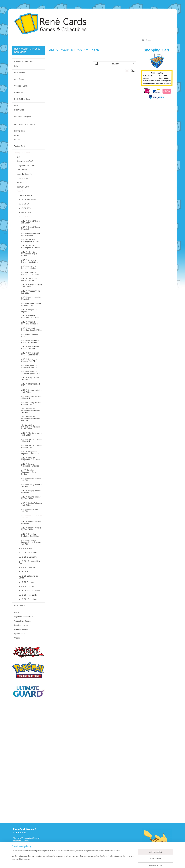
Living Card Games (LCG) (24, 124)
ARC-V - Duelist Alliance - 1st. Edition (31, 222)
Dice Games (19, 110)
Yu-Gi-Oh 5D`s (25, 208)
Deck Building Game (22, 99)
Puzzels (17, 140)
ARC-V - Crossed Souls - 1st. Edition (31, 292)
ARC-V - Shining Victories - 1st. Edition (31, 391)
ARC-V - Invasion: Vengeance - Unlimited (30, 465)
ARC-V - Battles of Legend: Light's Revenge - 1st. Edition (31, 542)
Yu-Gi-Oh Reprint (26, 572)
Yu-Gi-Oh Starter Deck (28, 553)
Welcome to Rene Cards (24, 62)
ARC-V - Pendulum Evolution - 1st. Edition (30, 535)
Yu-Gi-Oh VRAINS (26, 548)
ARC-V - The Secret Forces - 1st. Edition (29, 280)
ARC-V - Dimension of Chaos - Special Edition (30, 354)
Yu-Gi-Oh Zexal (25, 213)
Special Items (19, 634)
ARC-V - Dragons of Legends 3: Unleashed (30, 453)
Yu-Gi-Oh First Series (27, 200)
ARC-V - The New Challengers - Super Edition (29, 254)
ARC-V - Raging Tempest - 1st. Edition (32, 485)
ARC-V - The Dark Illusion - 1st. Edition (31, 434)
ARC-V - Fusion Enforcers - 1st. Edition (31, 504)
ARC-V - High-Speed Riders (29, 335)
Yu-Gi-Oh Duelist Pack (28, 567)
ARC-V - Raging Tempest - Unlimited (32, 492)
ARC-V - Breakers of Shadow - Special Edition (31, 372)
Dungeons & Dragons (23, 116)
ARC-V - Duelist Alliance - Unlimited (31, 228)
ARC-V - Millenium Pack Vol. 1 (31, 385)
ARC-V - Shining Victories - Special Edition (31, 403)
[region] (73, 857)
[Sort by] (114, 64)
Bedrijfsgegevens (21, 625)
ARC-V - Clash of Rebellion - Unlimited (29, 323)
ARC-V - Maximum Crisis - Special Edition (32, 529)
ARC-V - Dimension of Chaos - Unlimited (30, 348)
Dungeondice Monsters (26, 166)
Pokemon (20, 183)
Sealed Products (25, 195)
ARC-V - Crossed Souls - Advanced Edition (31, 304)
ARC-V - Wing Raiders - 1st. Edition (31, 379)
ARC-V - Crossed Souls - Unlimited (31, 298)
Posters (17, 135)
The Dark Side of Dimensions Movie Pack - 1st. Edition (31, 411)
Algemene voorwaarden (24, 617)
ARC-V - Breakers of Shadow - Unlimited (29, 366)
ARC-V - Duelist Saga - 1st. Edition (30, 510)
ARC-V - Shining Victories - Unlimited (31, 397)
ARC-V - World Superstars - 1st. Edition (31, 286)
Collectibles (19, 93)
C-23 (18, 157)
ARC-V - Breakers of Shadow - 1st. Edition (30, 360)
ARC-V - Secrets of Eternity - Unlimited (29, 267)
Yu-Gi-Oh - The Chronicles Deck (29, 562)
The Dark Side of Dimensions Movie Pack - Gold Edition (31, 419)
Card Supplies (20, 606)
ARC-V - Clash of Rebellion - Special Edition (31, 329)
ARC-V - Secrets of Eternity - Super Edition (30, 273)
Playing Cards (20, 131)
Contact (17, 612)
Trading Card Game (22, 153)
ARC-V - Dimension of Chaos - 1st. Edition (30, 341)
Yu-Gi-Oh (20, 191)
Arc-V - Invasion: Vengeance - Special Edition (29, 472)
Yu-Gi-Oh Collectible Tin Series (28, 577)
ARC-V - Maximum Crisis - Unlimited (32, 523)
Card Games (19, 79)
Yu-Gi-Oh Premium (26, 582)
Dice (16, 106)
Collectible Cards (21, 86)
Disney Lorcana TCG (25, 161)
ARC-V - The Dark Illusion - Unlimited (31, 440)
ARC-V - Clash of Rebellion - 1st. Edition (30, 317)
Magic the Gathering (24, 174)
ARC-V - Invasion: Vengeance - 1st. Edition (31, 459)
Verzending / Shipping (23, 621)
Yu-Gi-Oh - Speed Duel (28, 599)
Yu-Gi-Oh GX (24, 204)
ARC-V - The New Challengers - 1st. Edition (31, 240)
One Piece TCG (23, 178)
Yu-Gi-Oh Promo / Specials (29, 591)
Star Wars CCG (23, 187)
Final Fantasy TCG (24, 170)
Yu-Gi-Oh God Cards (27, 586)
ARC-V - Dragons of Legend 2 (29, 311)
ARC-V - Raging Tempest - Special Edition (32, 498)
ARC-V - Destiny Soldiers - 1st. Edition (32, 479)
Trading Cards (20, 146)
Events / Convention (22, 629)
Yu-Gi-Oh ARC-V (25, 217)
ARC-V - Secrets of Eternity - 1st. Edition (29, 261)
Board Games (20, 73)
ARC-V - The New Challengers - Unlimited (30, 247)
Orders (17, 638)
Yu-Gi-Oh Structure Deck (29, 557)
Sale (16, 66)
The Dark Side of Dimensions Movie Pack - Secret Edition (31, 427)
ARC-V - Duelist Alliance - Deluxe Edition (31, 234)
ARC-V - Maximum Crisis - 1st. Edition (32, 516)
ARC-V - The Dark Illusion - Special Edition (31, 446)
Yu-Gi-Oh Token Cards (28, 595)
